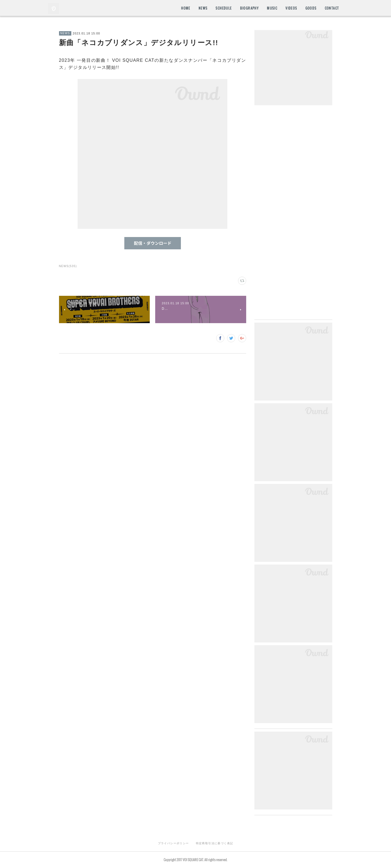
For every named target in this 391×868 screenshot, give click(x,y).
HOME (186, 8)
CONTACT (332, 8)
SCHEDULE (224, 8)
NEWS (203, 8)
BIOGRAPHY (250, 8)
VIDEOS (291, 8)
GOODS (311, 8)
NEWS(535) (68, 266)
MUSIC (272, 8)
